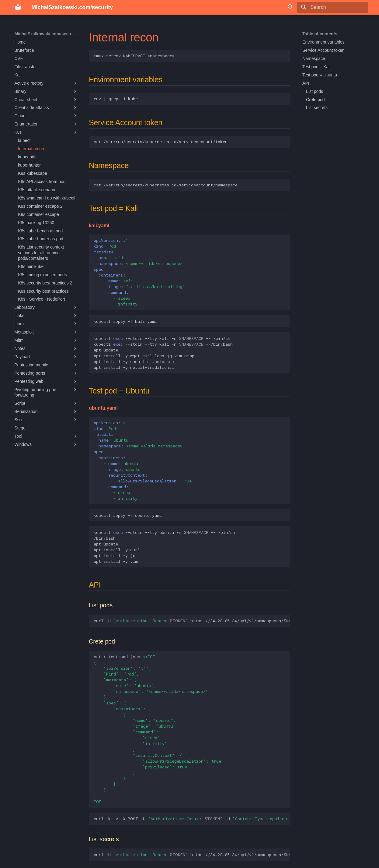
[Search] (333, 7)
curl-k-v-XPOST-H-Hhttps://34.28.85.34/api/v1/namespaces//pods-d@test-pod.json (192, 819)
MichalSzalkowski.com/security (46, 34)
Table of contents (320, 34)
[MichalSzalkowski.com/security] (18, 7)
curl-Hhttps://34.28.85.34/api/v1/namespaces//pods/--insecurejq (192, 621)
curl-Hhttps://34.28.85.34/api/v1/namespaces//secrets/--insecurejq (192, 855)
